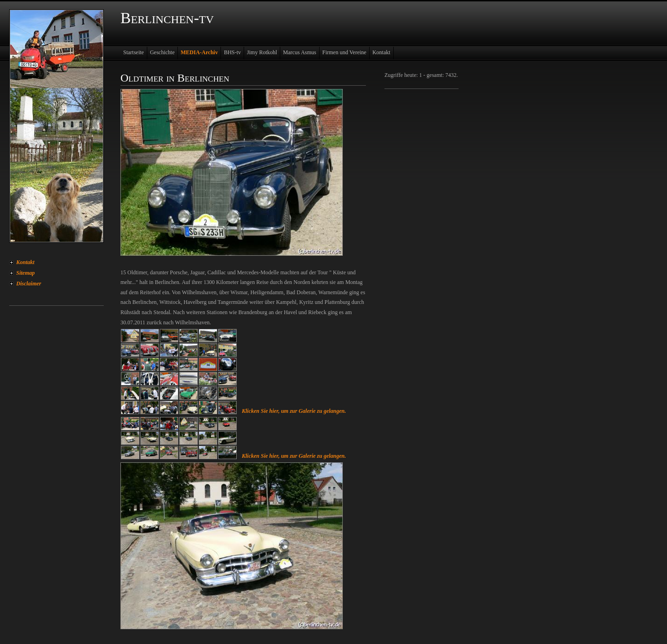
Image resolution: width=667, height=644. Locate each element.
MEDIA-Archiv (199, 52)
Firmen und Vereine (344, 52)
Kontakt (25, 262)
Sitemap (25, 273)
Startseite (134, 52)
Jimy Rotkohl (262, 52)
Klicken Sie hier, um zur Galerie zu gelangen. (294, 411)
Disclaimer (29, 284)
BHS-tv (232, 52)
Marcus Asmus (300, 52)
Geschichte (162, 52)
